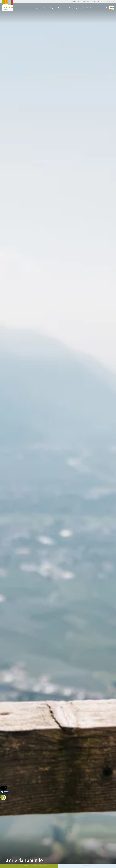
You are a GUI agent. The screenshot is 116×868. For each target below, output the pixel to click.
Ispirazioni (76, 2)
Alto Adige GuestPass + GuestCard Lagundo (29, 866)
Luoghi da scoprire (89, 2)
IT (15, 5)
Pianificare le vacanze (106, 2)
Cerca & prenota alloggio (87, 866)
